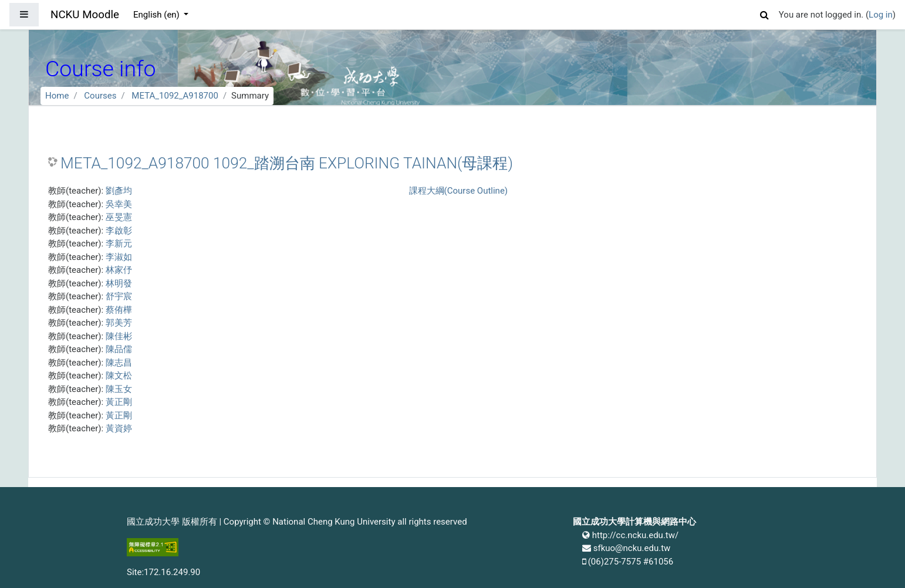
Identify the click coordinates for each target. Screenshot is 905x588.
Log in (881, 15)
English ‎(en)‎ (158, 15)
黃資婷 (119, 428)
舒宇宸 (119, 296)
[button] (765, 13)
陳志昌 (119, 363)
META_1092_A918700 (175, 96)
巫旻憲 (119, 217)
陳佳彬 (119, 336)
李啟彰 (119, 231)
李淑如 (119, 257)
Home (57, 96)
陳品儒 (119, 349)
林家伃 (119, 270)
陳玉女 (119, 389)
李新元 (119, 244)
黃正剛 (119, 402)
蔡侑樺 (119, 310)
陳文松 (119, 376)
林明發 (119, 283)
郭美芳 (119, 323)
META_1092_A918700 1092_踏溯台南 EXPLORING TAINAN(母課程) (287, 163)
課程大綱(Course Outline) (458, 191)
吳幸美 (119, 204)
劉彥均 (119, 191)
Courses (100, 96)
